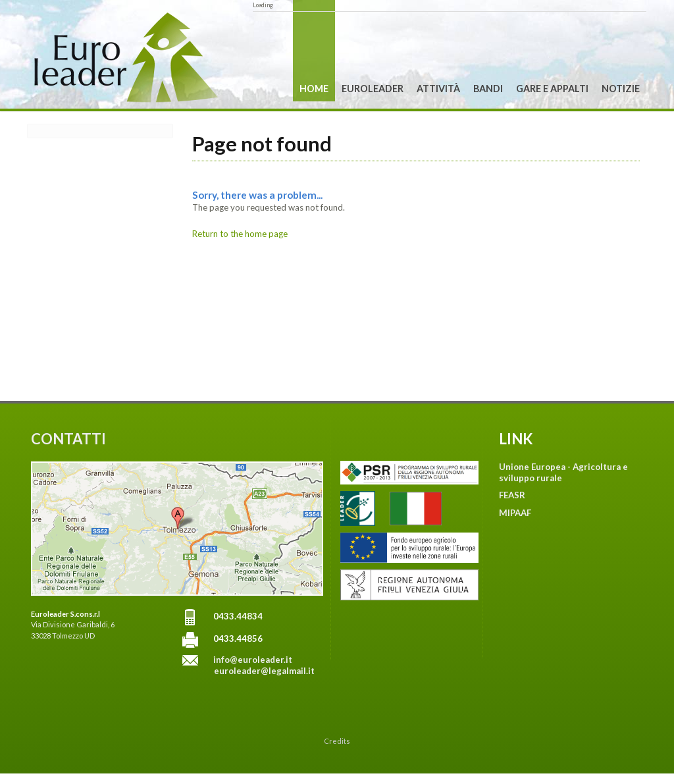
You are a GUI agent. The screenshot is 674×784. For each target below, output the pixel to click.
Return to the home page (240, 234)
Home (314, 89)
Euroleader (373, 89)
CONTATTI (68, 439)
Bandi (488, 89)
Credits (337, 741)
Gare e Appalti (552, 89)
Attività (438, 89)
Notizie (621, 89)
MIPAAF (515, 513)
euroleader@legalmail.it (264, 671)
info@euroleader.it (253, 660)
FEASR (512, 495)
